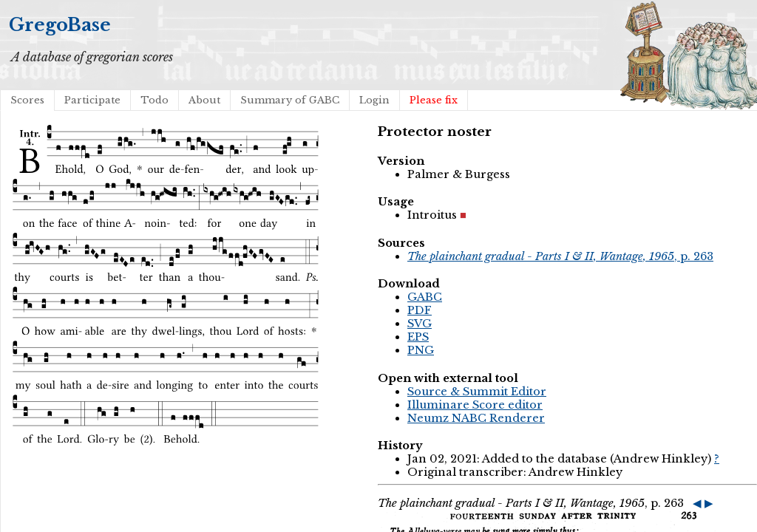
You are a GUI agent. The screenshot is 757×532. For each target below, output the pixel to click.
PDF (420, 310)
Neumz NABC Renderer (476, 418)
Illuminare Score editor (475, 405)
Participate (92, 100)
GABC (425, 297)
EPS (418, 337)
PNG (421, 350)
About (204, 100)
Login (374, 100)
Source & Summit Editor (477, 392)
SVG (420, 324)
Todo (155, 100)
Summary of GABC (290, 100)
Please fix (434, 100)
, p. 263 (560, 256)
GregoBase (60, 25)
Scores (27, 100)
